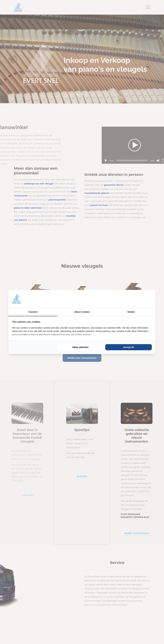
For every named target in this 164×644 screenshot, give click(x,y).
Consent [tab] (33, 312)
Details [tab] (131, 312)
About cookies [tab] (82, 312)
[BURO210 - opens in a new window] (140, 299)
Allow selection (80, 347)
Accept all (129, 347)
